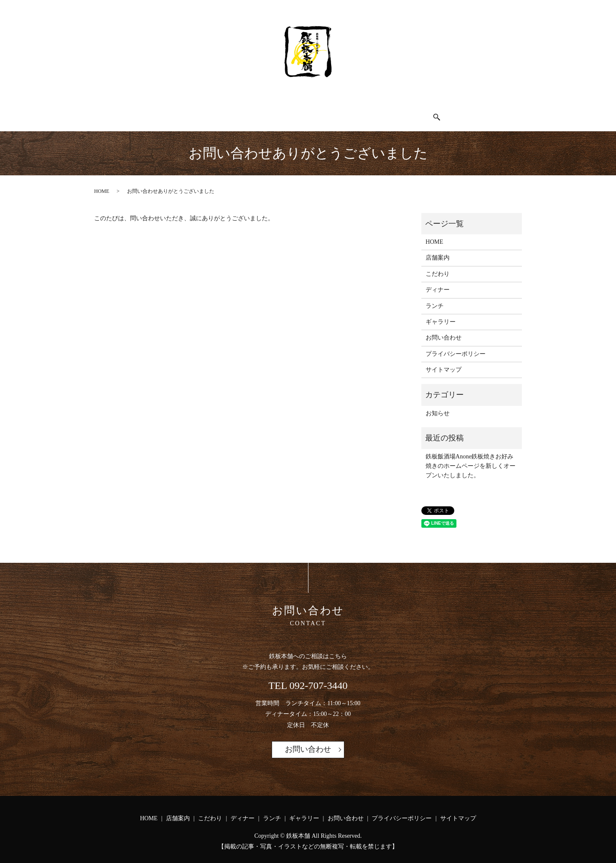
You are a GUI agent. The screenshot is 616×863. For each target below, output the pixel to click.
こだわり (244, 113)
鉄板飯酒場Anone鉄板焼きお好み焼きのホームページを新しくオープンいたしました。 (471, 459)
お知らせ (438, 406)
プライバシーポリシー (456, 347)
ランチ (330, 113)
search (468, 114)
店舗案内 (199, 113)
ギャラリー (375, 113)
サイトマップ (444, 362)
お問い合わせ (430, 113)
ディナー (289, 113)
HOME (157, 113)
